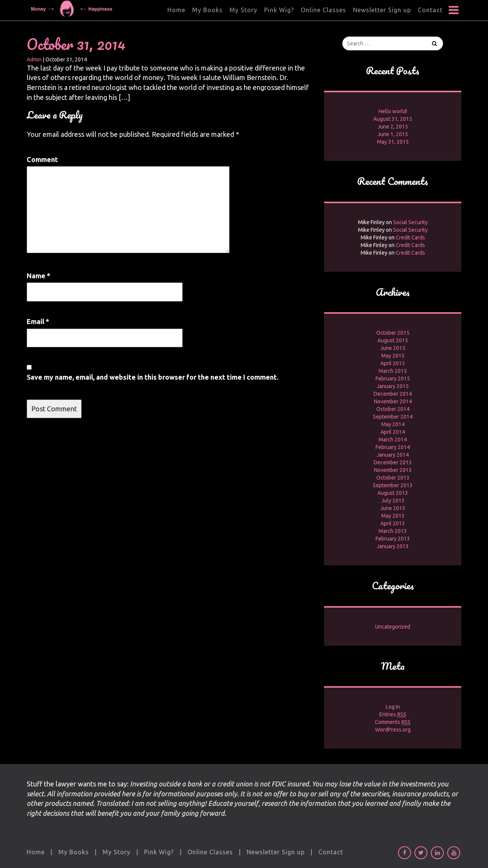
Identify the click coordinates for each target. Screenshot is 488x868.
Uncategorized (393, 627)
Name (39, 276)
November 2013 (393, 470)
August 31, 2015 (393, 119)
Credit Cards (410, 237)
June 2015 (393, 348)
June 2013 (393, 508)
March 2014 (393, 440)
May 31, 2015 (393, 142)
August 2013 (393, 493)
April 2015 (393, 363)
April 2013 (393, 523)
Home (176, 10)
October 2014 (393, 409)
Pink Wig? (279, 10)
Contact (430, 10)
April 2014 (393, 432)
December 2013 (393, 462)
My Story (243, 10)
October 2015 (393, 333)
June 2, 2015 (393, 127)
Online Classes (323, 10)
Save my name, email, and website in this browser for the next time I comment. (152, 377)
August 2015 (393, 340)
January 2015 (393, 386)
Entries (393, 715)
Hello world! (393, 111)
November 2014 (393, 401)
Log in (393, 707)
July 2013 (393, 501)
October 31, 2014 (76, 44)
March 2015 (393, 371)
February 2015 (393, 379)
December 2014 (393, 394)
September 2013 (393, 485)
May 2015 (393, 356)
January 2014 (393, 455)
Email (38, 321)
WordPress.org (393, 730)
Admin (34, 59)
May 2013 (393, 516)
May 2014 (393, 424)
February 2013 (393, 539)
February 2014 (393, 447)
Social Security (410, 222)
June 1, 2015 (393, 134)
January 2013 (393, 546)
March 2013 (393, 531)
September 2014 (393, 417)
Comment (42, 159)
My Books (207, 10)
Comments (393, 722)
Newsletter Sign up (382, 10)
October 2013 (393, 478)
